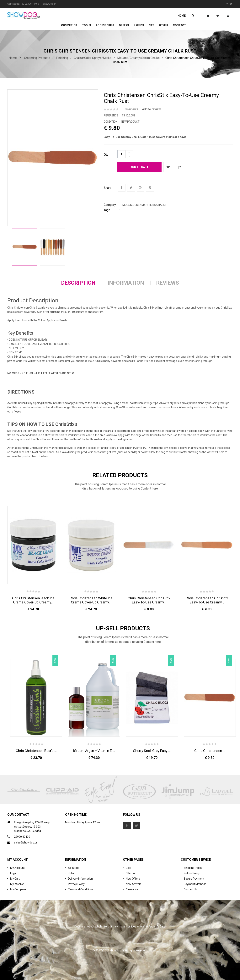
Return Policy (192, 873)
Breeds (139, 25)
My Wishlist (17, 884)
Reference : (112, 115)
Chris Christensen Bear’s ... (36, 751)
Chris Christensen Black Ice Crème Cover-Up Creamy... (33, 600)
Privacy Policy (76, 884)
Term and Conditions (81, 889)
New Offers (133, 879)
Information (126, 283)
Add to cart (139, 167)
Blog (129, 868)
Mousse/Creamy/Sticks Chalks (138, 58)
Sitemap (131, 873)
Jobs (71, 873)
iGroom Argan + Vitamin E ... (94, 751)
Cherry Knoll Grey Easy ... (152, 751)
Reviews (168, 283)
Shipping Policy (193, 868)
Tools (86, 25)
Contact (179, 25)
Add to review (151, 109)
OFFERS (124, 25)
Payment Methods (195, 884)
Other (164, 25)
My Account (17, 868)
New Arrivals (133, 884)
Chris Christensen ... (210, 751)
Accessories (105, 25)
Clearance (132, 889)
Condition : (111, 122)
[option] (25, 247)
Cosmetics (69, 25)
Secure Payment (194, 879)
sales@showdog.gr (26, 843)
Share (108, 188)
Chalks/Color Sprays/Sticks (93, 58)
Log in (14, 873)
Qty (106, 155)
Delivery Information (80, 879)
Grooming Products (37, 58)
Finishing (62, 58)
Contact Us (190, 889)
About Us (74, 868)
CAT (152, 25)
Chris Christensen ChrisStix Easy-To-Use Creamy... (149, 600)
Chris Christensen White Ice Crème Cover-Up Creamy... (91, 600)
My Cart (15, 879)
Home (182, 16)
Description (78, 283)
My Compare (18, 889)
